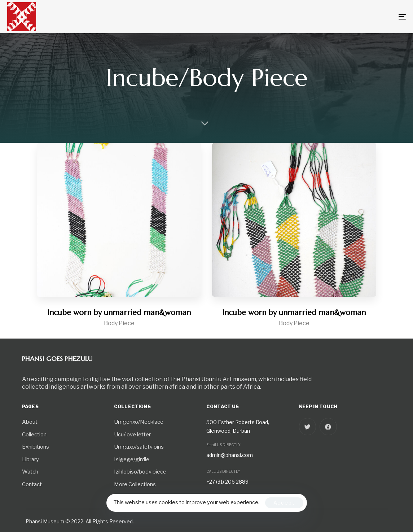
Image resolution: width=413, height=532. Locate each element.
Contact (32, 484)
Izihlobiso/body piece (140, 472)
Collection (34, 435)
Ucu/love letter (132, 435)
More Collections (135, 484)
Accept (284, 503)
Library (30, 459)
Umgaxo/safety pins (139, 447)
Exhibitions (36, 447)
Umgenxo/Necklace (139, 422)
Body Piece (119, 323)
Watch (30, 472)
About (30, 422)
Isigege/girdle (132, 459)
